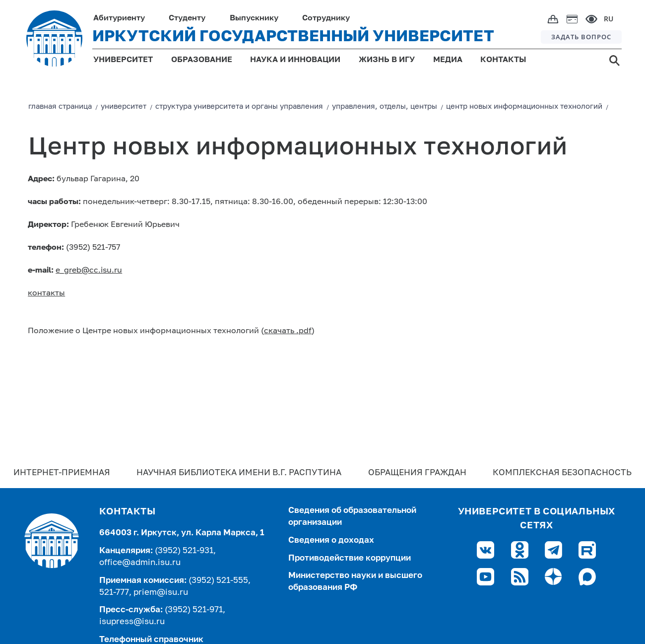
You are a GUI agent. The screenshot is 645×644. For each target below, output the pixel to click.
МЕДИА (448, 60)
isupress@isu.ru (132, 622)
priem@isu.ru (161, 593)
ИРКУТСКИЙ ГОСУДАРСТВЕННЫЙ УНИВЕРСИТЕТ (293, 37)
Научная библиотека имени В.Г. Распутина (239, 473)
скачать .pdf (288, 331)
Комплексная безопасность (562, 473)
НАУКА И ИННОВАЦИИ (295, 60)
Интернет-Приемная (62, 473)
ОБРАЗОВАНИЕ (202, 60)
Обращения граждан (417, 473)
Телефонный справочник (151, 640)
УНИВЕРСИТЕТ (123, 60)
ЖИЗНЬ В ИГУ (387, 60)
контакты (46, 293)
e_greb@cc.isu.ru (89, 271)
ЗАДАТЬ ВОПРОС (581, 37)
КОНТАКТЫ (503, 60)
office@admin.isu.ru (140, 563)
